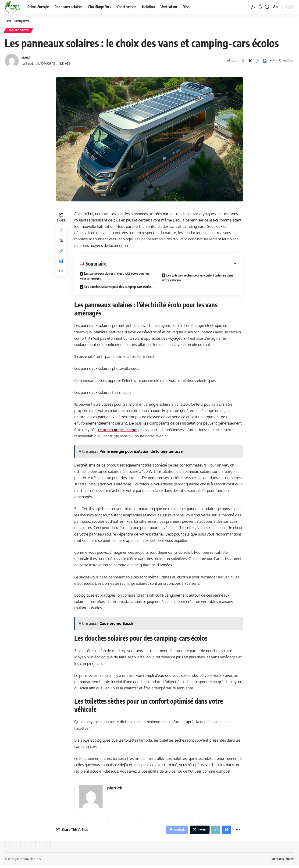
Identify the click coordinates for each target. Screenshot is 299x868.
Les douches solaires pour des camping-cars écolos (118, 288)
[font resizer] (276, 7)
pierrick (27, 59)
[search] (267, 7)
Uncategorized (23, 21)
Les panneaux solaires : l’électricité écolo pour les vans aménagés (115, 277)
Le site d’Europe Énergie (119, 431)
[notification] (260, 7)
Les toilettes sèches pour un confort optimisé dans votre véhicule (198, 279)
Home (8, 21)
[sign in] (253, 7)
